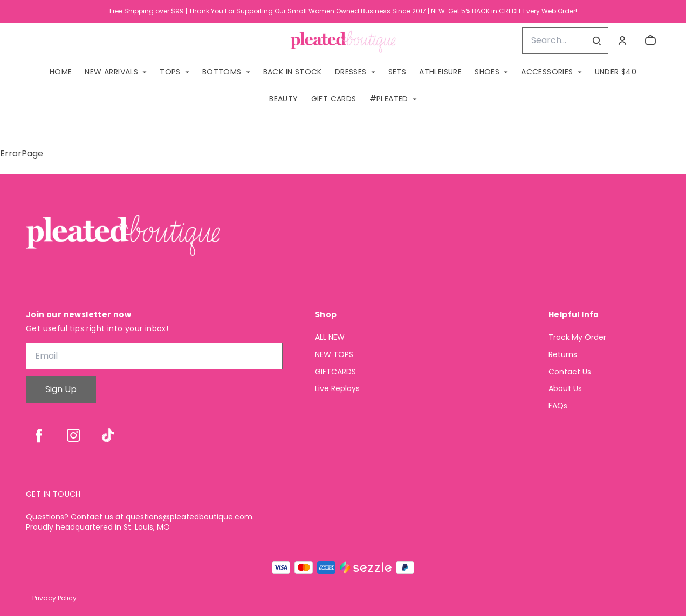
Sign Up (61, 389)
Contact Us (570, 372)
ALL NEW (330, 337)
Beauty (283, 99)
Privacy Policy (54, 598)
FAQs (558, 406)
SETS (397, 72)
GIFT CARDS (334, 99)
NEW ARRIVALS (111, 72)
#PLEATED (389, 99)
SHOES (487, 72)
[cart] (650, 40)
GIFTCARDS (335, 372)
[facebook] (39, 435)
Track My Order (577, 337)
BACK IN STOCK (293, 72)
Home (61, 72)
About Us (565, 389)
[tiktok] (108, 435)
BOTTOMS (222, 72)
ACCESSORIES (547, 72)
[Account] (622, 40)
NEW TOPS (334, 355)
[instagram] (73, 435)
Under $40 (616, 72)
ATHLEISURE (440, 72)
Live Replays (337, 389)
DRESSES (351, 72)
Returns (563, 355)
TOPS (170, 72)
